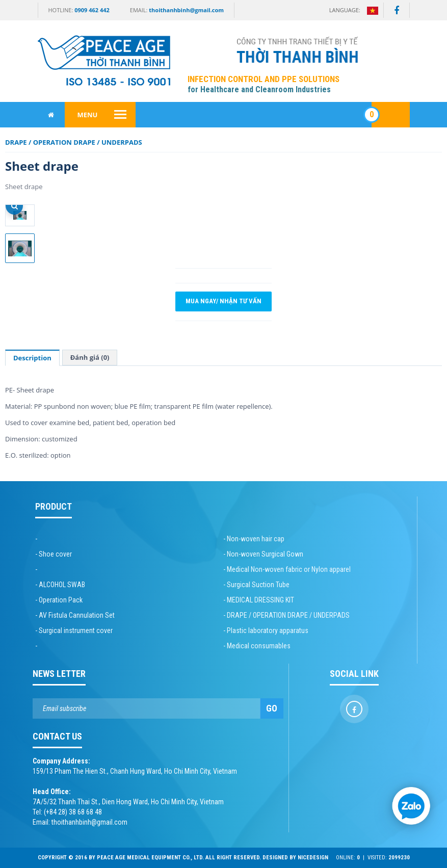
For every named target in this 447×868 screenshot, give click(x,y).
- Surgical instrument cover (74, 630)
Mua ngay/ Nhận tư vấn (223, 301)
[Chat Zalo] (411, 806)
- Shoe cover (54, 554)
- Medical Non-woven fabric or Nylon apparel (287, 569)
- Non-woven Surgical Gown (263, 554)
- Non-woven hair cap (254, 539)
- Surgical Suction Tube (256, 585)
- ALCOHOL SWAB (60, 585)
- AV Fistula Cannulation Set (75, 615)
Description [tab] (32, 358)
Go (272, 708)
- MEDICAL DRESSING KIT (259, 600)
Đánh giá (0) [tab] (90, 357)
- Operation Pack (59, 600)
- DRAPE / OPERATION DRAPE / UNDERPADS (286, 615)
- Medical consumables (257, 646)
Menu (88, 115)
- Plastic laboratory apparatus (266, 630)
